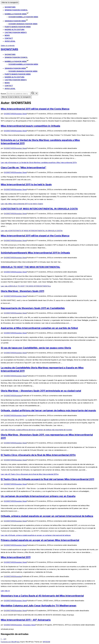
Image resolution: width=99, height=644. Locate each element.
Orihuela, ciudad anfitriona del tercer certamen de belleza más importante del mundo (48, 410)
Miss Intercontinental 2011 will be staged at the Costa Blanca (35, 109)
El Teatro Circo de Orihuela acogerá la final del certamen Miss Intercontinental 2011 (47, 479)
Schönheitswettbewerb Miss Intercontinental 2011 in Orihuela (35, 253)
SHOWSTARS (10, 7)
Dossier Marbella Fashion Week (23, 17)
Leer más (39, 163)
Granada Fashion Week (16, 21)
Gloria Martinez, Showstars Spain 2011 (22, 291)
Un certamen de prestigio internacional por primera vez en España (38, 496)
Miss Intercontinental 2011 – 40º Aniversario (26, 620)
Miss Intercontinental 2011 (16, 557)
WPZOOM (46, 642)
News (7, 35)
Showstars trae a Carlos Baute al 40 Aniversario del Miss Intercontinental (42, 596)
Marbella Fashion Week (17, 14)
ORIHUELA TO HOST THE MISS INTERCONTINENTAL (30, 267)
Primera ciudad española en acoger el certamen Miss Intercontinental (40, 540)
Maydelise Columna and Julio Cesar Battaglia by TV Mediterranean (39, 606)
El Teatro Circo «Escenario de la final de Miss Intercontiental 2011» (38, 455)
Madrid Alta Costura (15, 30)
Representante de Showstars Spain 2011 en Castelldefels (33, 308)
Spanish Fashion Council (16, 10)
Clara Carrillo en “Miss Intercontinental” (23, 168)
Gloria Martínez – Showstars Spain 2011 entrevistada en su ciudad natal (41, 391)
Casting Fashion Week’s (16, 33)
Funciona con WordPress (10, 642)
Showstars (18, 396)
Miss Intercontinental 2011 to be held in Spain (26, 184)
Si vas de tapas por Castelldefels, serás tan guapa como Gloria (36, 348)
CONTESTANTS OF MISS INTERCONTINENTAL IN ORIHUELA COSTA (39, 209)
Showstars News (20, 114)
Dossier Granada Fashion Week (23, 24)
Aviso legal (10, 41)
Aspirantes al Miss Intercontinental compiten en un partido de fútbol (39, 328)
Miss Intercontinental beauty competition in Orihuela (30, 126)
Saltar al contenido (8, 46)
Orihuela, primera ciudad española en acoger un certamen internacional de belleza (47, 516)
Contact (9, 38)
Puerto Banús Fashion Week (18, 27)
